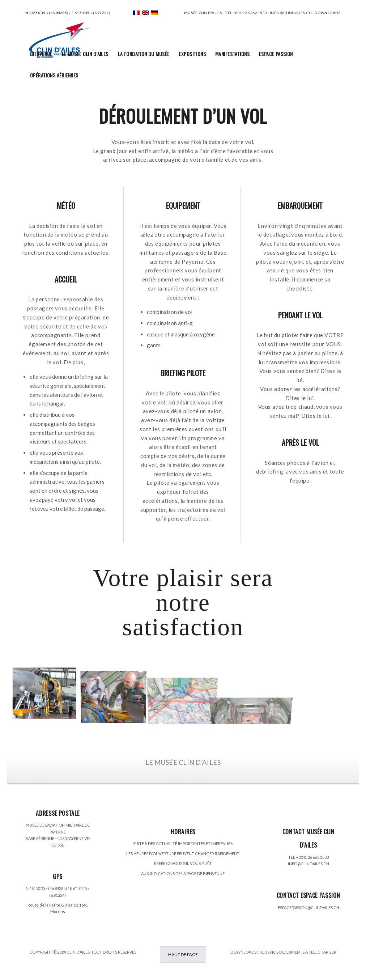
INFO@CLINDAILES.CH (308, 864)
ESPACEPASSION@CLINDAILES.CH (308, 907)
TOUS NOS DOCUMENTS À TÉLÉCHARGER (298, 952)
